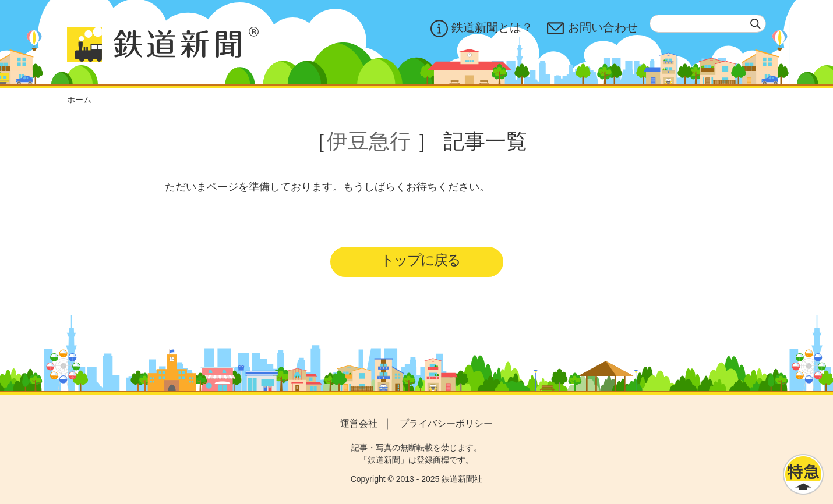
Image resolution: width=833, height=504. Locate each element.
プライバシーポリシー (446, 423)
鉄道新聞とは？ (482, 29)
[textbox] (708, 24)
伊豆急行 (369, 141)
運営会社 (359, 423)
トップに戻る (420, 260)
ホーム (79, 100)
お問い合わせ (592, 29)
